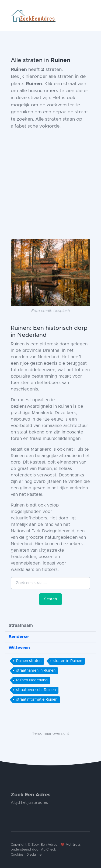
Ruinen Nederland (32, 680)
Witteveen (19, 648)
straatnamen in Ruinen (36, 671)
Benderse (19, 637)
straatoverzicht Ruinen (36, 690)
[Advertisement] (50, 184)
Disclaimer (35, 855)
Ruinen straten (29, 661)
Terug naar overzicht (50, 734)
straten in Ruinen (67, 661)
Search (50, 599)
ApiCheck (48, 850)
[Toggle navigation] (88, 16)
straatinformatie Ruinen (37, 700)
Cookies (17, 855)
